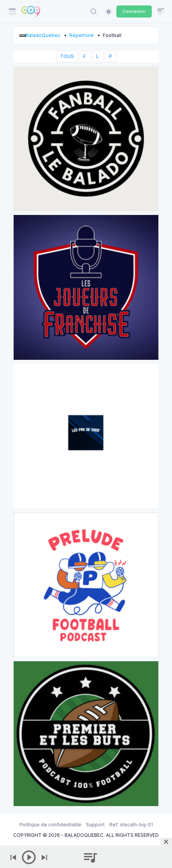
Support (95, 825)
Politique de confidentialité (50, 825)
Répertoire (82, 35)
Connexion (134, 11)
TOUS (67, 56)
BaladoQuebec (43, 35)
